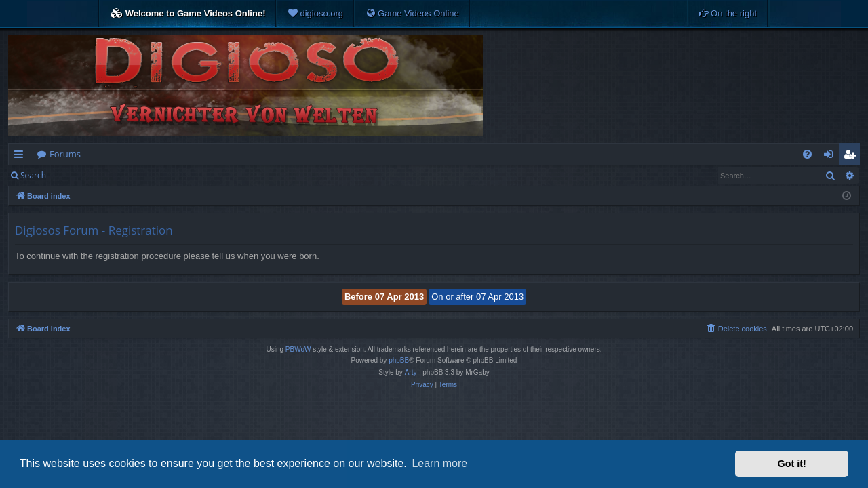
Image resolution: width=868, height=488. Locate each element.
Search (33, 175)
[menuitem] (315, 14)
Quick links (21, 157)
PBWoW (298, 349)
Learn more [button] (439, 463)
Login (76, 175)
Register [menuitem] (852, 157)
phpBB (399, 360)
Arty (411, 372)
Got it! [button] (792, 464)
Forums (65, 154)
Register (121, 175)
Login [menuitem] (831, 157)
